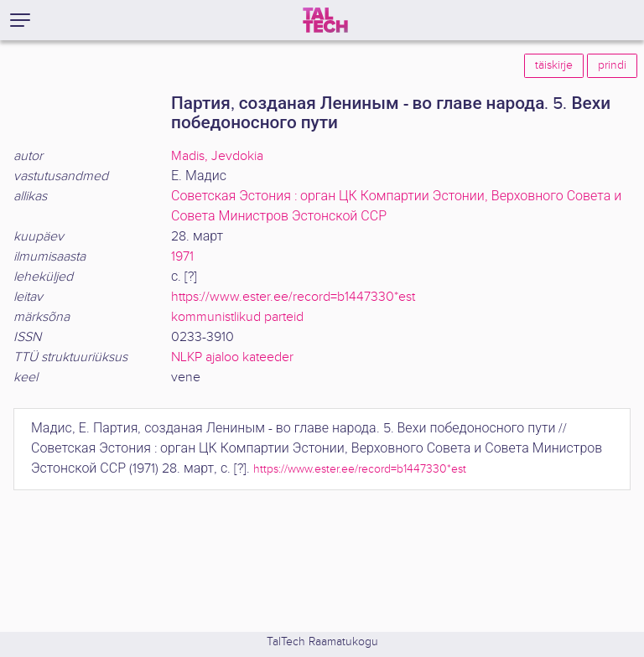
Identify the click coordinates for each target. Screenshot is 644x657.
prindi (612, 65)
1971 (182, 257)
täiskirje (554, 65)
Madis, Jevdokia (217, 156)
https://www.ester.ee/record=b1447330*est (293, 297)
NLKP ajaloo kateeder (232, 357)
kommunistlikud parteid (237, 317)
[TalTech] (325, 20)
